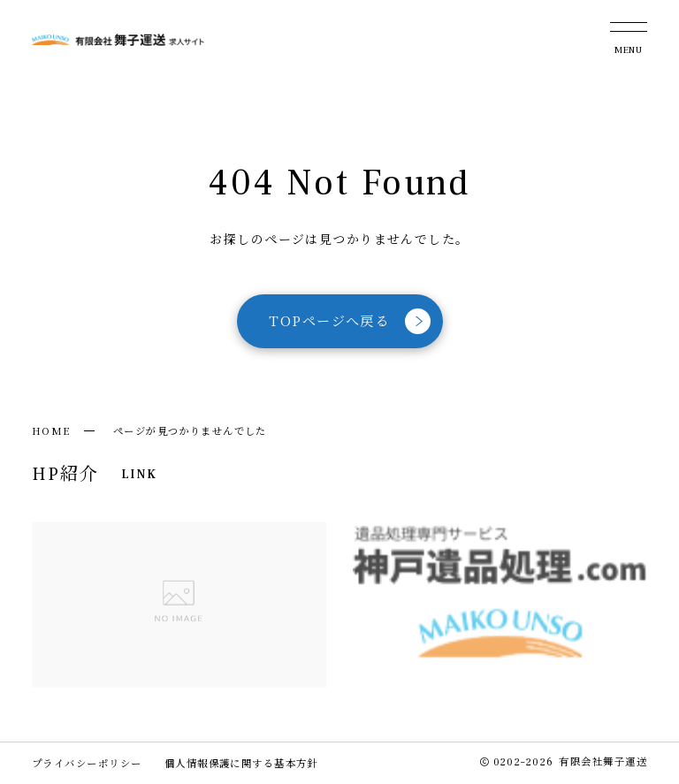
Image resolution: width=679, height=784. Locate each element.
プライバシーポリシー (87, 763)
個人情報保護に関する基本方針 (241, 763)
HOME (51, 430)
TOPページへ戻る (350, 321)
